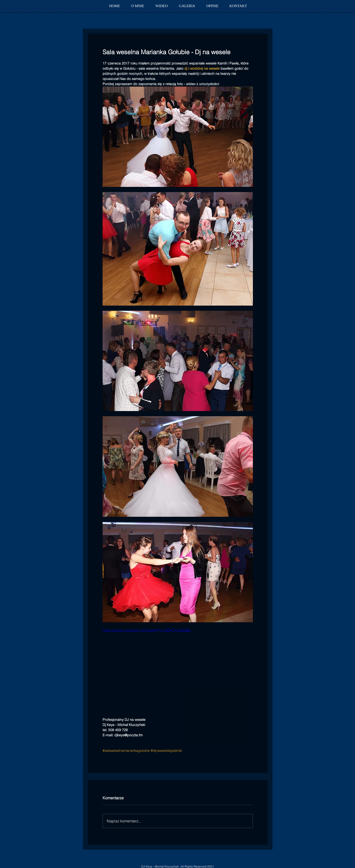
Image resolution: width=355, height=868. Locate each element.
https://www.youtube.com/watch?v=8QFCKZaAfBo (147, 630)
